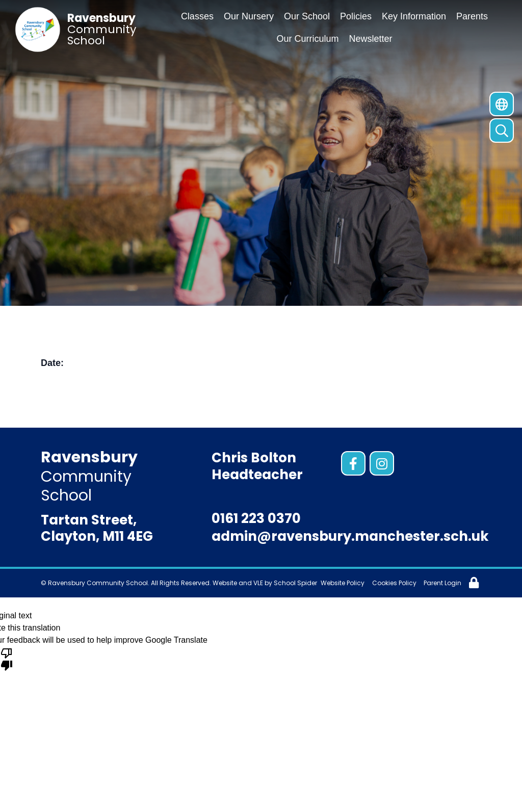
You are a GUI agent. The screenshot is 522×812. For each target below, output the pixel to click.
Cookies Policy (394, 583)
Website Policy (343, 583)
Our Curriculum (307, 39)
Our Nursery (249, 16)
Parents (472, 16)
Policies (356, 16)
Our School (307, 16)
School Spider (295, 583)
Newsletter (371, 39)
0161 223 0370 (256, 518)
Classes (197, 16)
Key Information (414, 16)
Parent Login (442, 583)
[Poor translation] (7, 659)
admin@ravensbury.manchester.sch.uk (350, 536)
